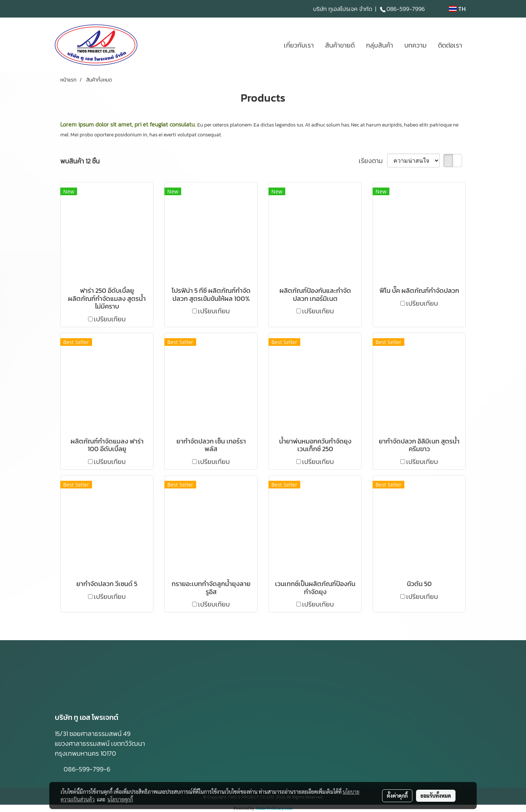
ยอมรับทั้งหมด (436, 796)
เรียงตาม (373, 161)
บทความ (416, 45)
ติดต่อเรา (450, 45)
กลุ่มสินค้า (380, 45)
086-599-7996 (402, 9)
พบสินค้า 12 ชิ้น (80, 161)
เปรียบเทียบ (110, 319)
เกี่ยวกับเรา (299, 45)
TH (457, 9)
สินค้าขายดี (340, 45)
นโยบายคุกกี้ (120, 799)
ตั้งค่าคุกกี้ (397, 796)
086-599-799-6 (88, 769)
